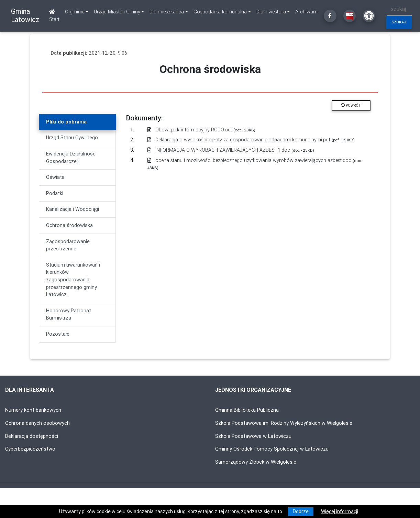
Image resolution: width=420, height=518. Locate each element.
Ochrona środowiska (69, 225)
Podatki (55, 193)
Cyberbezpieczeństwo (30, 449)
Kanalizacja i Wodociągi (73, 209)
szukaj (399, 22)
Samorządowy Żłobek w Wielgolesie (256, 462)
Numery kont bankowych (33, 410)
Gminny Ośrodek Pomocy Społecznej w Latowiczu (272, 449)
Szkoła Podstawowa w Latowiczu (253, 436)
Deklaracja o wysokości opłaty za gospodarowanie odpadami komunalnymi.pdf (251, 140)
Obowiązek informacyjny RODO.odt (201, 130)
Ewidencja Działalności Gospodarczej (71, 158)
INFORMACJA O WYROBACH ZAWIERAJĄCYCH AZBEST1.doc (231, 150)
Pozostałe (58, 334)
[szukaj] (399, 9)
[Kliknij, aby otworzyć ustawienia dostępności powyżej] (369, 16)
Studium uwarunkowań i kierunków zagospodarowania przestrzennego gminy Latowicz (73, 280)
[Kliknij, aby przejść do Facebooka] (330, 16)
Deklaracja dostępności (32, 436)
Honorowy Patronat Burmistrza (69, 314)
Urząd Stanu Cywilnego (72, 138)
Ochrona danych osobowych (37, 423)
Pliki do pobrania (66, 122)
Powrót (351, 105)
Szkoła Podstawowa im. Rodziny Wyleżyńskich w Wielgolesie (284, 423)
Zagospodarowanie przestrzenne (68, 245)
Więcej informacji (340, 511)
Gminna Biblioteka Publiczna (247, 410)
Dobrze (301, 511)
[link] (77, 12)
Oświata (55, 177)
